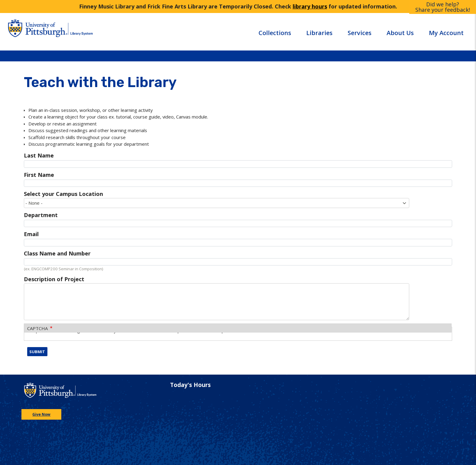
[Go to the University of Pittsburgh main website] (37, 32)
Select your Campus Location (63, 194)
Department (41, 215)
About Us (400, 33)
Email (31, 234)
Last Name (39, 155)
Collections (275, 33)
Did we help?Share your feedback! (443, 7)
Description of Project (54, 279)
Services (360, 33)
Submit (37, 352)
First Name (39, 175)
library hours (310, 6)
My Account (446, 33)
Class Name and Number (57, 253)
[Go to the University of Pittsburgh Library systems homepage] (98, 32)
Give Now (41, 414)
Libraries (319, 33)
